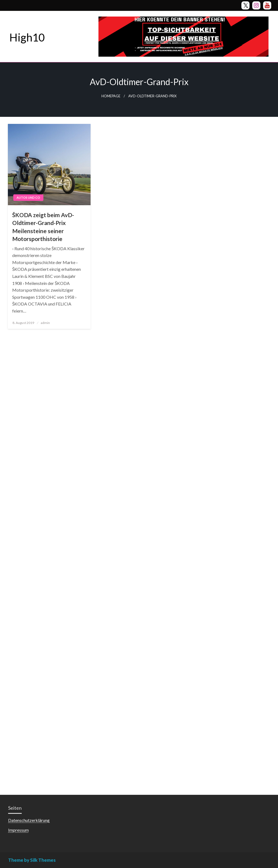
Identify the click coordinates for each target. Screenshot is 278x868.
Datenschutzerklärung (29, 820)
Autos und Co (28, 197)
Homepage (111, 96)
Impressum (18, 830)
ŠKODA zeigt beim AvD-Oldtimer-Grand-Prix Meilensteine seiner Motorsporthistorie (43, 227)
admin (45, 323)
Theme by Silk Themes (32, 860)
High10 (27, 37)
